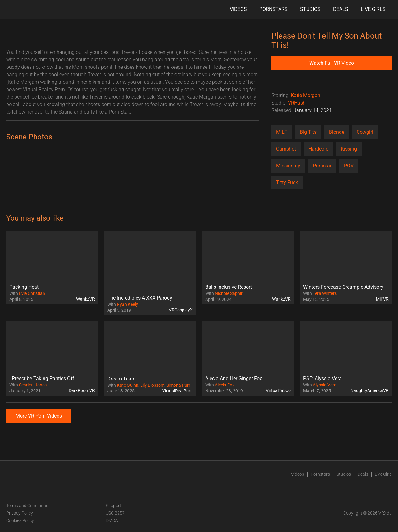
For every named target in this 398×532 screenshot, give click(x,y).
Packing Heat (24, 287)
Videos (238, 9)
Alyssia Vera (325, 385)
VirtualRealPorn (178, 391)
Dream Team (121, 379)
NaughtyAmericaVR (370, 390)
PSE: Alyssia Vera (322, 378)
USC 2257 (115, 513)
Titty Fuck (287, 182)
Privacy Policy (20, 513)
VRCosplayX (181, 310)
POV (349, 166)
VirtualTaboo (278, 390)
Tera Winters (325, 293)
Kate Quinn (128, 385)
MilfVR (382, 299)
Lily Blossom (152, 385)
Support (113, 506)
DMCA (112, 520)
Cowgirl (365, 132)
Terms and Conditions (27, 506)
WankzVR (86, 299)
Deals (341, 9)
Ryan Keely (127, 304)
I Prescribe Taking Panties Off (42, 378)
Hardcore (318, 149)
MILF (282, 132)
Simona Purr (178, 385)
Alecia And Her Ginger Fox (234, 378)
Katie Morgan (305, 95)
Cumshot (286, 149)
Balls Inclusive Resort (229, 287)
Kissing (349, 149)
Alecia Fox (225, 385)
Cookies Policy (20, 520)
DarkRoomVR (82, 390)
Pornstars (273, 9)
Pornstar (322, 166)
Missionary (288, 166)
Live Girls (373, 9)
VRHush (297, 103)
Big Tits (308, 132)
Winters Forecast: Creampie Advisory (343, 287)
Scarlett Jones (33, 385)
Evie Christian (32, 293)
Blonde (337, 132)
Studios (310, 9)
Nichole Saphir (229, 293)
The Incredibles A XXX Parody (140, 298)
